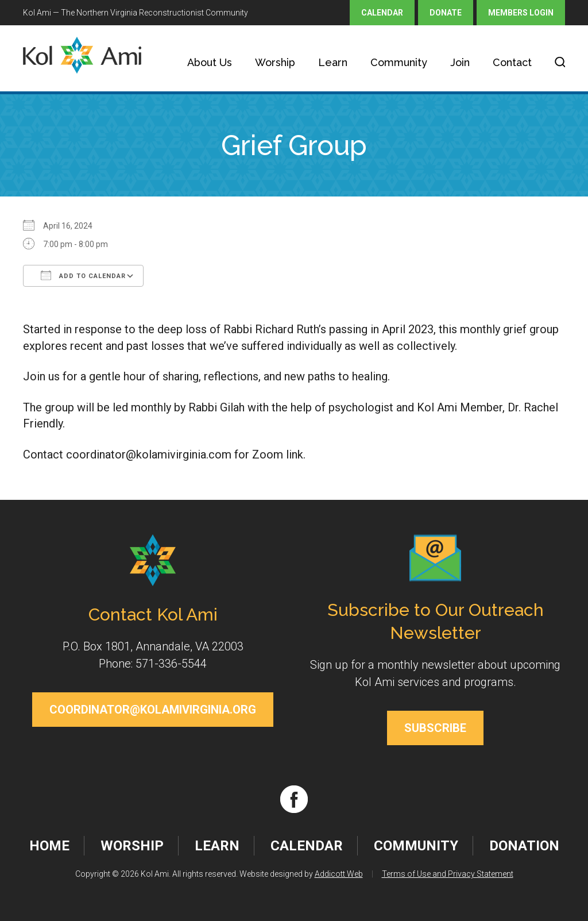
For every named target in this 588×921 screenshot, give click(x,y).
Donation (524, 846)
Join (460, 62)
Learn (333, 62)
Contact (512, 62)
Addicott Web (339, 874)
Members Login (521, 13)
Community (399, 62)
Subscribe (435, 728)
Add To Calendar (83, 275)
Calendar (382, 13)
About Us (210, 62)
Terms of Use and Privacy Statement (448, 874)
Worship (275, 62)
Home (49, 846)
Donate (446, 13)
